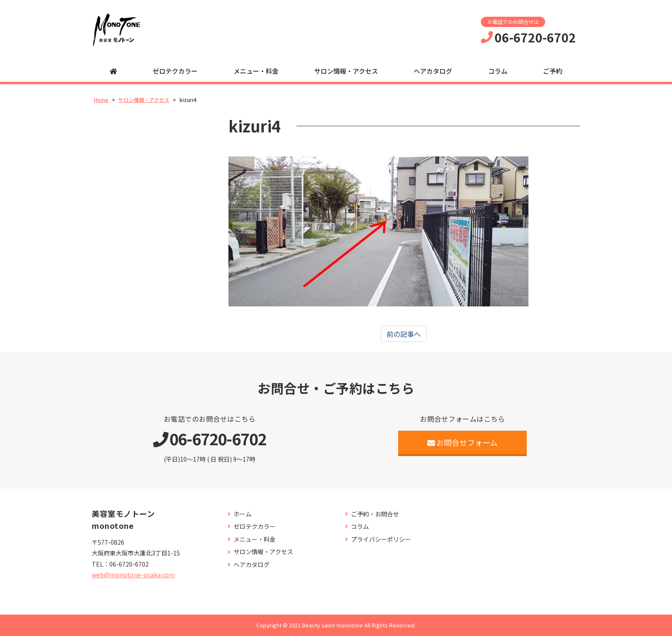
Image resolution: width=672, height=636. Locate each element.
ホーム (243, 514)
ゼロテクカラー (175, 71)
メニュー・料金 (256, 71)
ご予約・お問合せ (375, 514)
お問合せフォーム (463, 442)
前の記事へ (404, 334)
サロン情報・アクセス (346, 71)
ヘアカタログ (433, 71)
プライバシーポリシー (381, 539)
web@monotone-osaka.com (133, 575)
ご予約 (553, 71)
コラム (498, 71)
